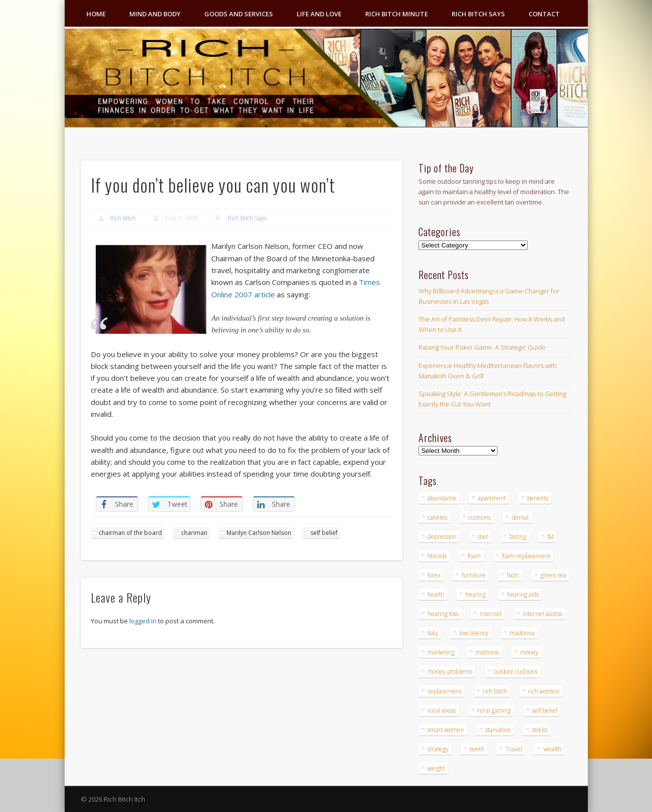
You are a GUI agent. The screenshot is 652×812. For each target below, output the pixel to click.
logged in (143, 621)
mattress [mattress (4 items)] (487, 652)
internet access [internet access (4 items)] (542, 614)
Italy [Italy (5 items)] (433, 633)
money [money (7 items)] (529, 652)
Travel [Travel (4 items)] (514, 749)
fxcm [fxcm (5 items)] (513, 575)
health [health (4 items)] (436, 594)
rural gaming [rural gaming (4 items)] (494, 710)
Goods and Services (239, 14)
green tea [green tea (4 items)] (553, 575)
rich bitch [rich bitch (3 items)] (495, 691)
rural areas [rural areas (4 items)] (442, 710)
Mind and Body (155, 14)
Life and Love (319, 14)
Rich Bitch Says (478, 14)
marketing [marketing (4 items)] (441, 652)
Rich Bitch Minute (397, 14)
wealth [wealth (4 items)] (552, 749)
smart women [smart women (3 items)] (446, 730)
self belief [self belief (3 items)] (545, 710)
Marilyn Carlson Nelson (259, 533)
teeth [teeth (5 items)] (477, 749)
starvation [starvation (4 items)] (498, 730)
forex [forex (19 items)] (434, 575)
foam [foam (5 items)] (474, 556)
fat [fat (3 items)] (551, 537)
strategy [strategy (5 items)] (438, 749)
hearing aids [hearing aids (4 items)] (523, 594)
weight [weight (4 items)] (436, 768)
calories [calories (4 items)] (437, 517)
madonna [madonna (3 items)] (522, 633)
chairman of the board (130, 533)
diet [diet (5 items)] (483, 537)
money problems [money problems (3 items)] (450, 671)
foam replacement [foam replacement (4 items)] (526, 556)
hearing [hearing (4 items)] (476, 594)
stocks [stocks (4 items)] (540, 730)
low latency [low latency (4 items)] (474, 633)
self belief (324, 533)
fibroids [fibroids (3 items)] (437, 556)
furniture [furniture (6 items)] (474, 575)
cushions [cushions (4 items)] (479, 517)
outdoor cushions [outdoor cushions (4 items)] (516, 671)
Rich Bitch (123, 218)
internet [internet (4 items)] (491, 614)
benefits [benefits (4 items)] (538, 498)
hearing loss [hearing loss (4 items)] (443, 614)
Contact (544, 14)
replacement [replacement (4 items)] (444, 691)
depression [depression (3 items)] (442, 537)
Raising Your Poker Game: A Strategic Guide (482, 347)
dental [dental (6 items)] (520, 517)
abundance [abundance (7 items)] (442, 498)
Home (96, 14)
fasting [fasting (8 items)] (518, 537)
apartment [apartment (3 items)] (492, 498)
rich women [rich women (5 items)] (544, 691)
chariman (194, 533)
